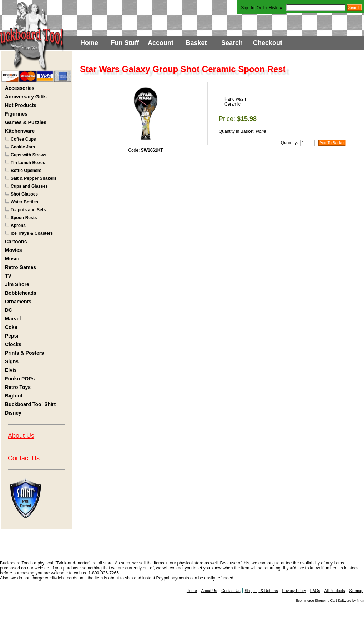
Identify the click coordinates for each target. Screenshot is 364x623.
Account (161, 43)
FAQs (315, 591)
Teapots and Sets (28, 210)
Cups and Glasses (29, 186)
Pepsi (12, 336)
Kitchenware (20, 131)
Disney (13, 413)
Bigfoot (14, 396)
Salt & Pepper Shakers (34, 178)
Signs (12, 361)
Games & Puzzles (26, 122)
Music (12, 259)
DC (9, 310)
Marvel (13, 319)
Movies (13, 250)
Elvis (11, 370)
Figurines (16, 114)
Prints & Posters (24, 353)
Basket (196, 43)
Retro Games (21, 267)
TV (8, 276)
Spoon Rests (24, 218)
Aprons (18, 226)
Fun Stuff (125, 43)
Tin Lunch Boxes (28, 163)
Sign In (247, 8)
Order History (269, 8)
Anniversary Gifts (26, 97)
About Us (21, 436)
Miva (360, 600)
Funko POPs (20, 379)
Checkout (268, 43)
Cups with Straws (29, 155)
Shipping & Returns (261, 591)
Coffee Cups (23, 139)
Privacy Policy (294, 591)
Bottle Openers (26, 171)
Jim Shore (17, 284)
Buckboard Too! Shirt (30, 404)
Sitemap (356, 591)
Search (232, 43)
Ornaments (18, 302)
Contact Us (24, 458)
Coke (11, 327)
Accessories (20, 88)
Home (89, 43)
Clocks (13, 344)
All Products (335, 591)
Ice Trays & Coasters (32, 233)
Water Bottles (24, 202)
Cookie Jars (23, 147)
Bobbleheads (21, 293)
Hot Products (21, 105)
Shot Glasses (24, 194)
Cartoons (16, 242)
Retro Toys (18, 387)
